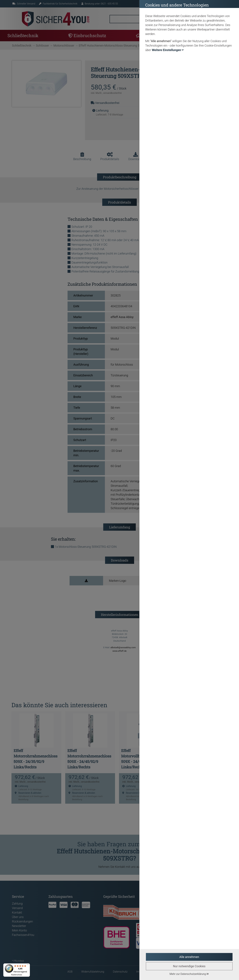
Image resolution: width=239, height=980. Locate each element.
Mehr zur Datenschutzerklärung (189, 974)
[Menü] (28, 965)
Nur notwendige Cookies (189, 966)
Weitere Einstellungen (168, 50)
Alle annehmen (189, 957)
